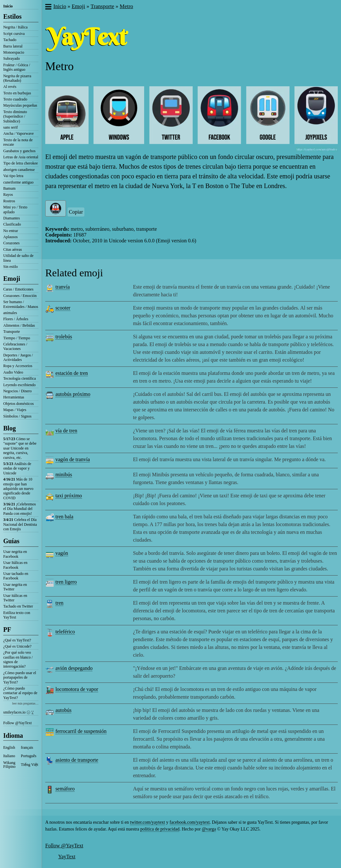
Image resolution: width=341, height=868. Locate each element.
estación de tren (71, 373)
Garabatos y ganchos (19, 151)
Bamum (9, 188)
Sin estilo (11, 267)
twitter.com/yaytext (147, 822)
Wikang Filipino (9, 765)
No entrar (11, 231)
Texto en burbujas (17, 93)
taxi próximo (69, 496)
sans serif (11, 127)
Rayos (8, 195)
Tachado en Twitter (18, 606)
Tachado (10, 40)
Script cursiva (14, 34)
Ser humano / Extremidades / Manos (21, 304)
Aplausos (11, 237)
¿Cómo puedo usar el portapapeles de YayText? (20, 677)
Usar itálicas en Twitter (15, 598)
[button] (48, 7)
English (9, 747)
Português (29, 756)
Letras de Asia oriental (21, 157)
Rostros (9, 201)
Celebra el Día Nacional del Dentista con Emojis (20, 524)
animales (10, 313)
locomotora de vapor (77, 689)
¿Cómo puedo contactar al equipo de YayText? (20, 693)
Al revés (10, 87)
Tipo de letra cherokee (21, 163)
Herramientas (14, 397)
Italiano (9, 756)
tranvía (62, 287)
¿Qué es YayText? (17, 640)
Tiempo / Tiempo (17, 338)
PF (7, 630)
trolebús (64, 337)
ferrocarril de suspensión (81, 731)
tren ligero (66, 582)
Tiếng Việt (30, 765)
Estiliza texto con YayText (17, 615)
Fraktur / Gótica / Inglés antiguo (17, 67)
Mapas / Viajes (15, 410)
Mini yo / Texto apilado (15, 209)
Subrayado (11, 58)
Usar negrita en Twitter (15, 587)
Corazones (11, 243)
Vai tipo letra (13, 176)
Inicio (8, 6)
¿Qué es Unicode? (17, 646)
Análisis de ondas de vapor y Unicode (17, 468)
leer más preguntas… (25, 703)
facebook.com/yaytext (190, 822)
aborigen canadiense (19, 170)
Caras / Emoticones (18, 289)
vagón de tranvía (73, 459)
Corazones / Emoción (20, 296)
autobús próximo (73, 394)
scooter (63, 308)
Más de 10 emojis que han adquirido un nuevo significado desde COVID (18, 489)
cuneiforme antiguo (18, 182)
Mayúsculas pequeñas (20, 105)
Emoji (12, 279)
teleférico (65, 632)
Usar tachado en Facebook (16, 576)
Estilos (12, 16)
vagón (62, 553)
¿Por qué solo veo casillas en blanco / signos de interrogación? (18, 659)
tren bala (64, 517)
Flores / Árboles (16, 319)
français (27, 747)
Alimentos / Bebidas (19, 325)
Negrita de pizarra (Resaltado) (17, 78)
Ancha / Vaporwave (18, 133)
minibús (64, 475)
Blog (10, 428)
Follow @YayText (17, 723)
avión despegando (74, 668)
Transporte (12, 332)
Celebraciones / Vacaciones (15, 346)
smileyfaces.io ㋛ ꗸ (18, 712)
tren (59, 603)
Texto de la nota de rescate (18, 142)
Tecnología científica (20, 378)
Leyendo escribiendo (19, 385)
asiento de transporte (77, 760)
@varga (209, 829)
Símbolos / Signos (17, 416)
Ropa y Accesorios (18, 366)
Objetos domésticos (18, 404)
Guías (11, 541)
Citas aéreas (13, 249)
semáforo (65, 789)
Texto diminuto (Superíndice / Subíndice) (15, 116)
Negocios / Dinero (17, 391)
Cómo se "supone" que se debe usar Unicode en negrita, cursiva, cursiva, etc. (20, 448)
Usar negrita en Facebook (15, 554)
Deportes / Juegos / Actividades (18, 357)
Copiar (76, 212)
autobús (63, 710)
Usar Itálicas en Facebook (15, 565)
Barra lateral (13, 46)
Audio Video (13, 372)
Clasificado (12, 224)
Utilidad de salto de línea (18, 258)
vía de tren (66, 431)
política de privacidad (160, 829)
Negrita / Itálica (15, 27)
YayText (67, 857)
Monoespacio (14, 52)
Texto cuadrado (15, 99)
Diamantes (11, 218)
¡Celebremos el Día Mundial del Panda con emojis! (20, 509)
